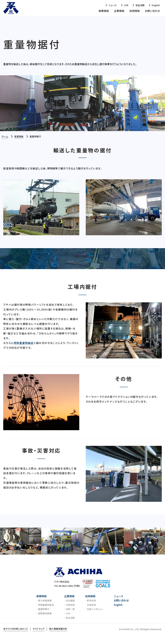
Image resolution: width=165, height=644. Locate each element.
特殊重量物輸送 (24, 343)
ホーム (5, 136)
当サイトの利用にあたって (16, 629)
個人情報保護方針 (58, 629)
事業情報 (19, 136)
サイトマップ (39, 629)
